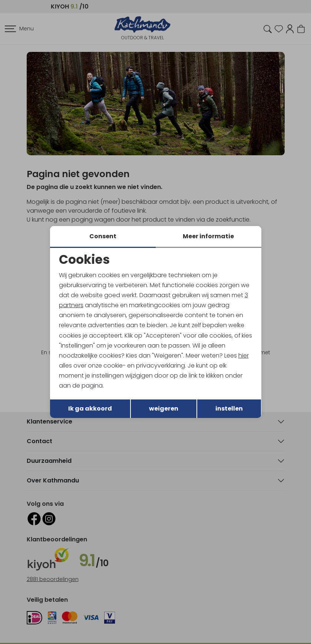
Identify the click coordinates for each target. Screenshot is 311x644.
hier (244, 356)
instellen (229, 409)
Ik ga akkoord (90, 409)
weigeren (164, 409)
